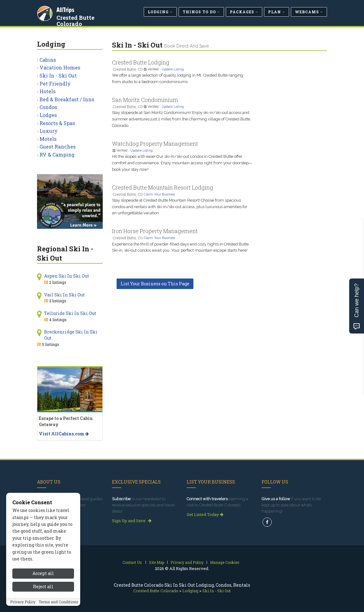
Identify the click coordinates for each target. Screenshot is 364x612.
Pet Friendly (55, 84)
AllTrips (66, 9)
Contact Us (132, 562)
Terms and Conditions (58, 602)
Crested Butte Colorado (76, 20)
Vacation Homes (60, 67)
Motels (48, 139)
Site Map (157, 562)
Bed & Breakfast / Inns (67, 99)
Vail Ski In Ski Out (64, 295)
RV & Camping (57, 155)
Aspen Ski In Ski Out (67, 276)
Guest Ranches (58, 147)
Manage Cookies (225, 562)
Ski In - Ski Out (58, 75)
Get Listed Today (205, 514)
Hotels (48, 91)
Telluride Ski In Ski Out (70, 313)
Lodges (48, 115)
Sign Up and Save (132, 521)
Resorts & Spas (57, 123)
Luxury (49, 131)
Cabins (48, 60)
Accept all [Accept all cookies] (43, 573)
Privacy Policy (23, 602)
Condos (48, 107)
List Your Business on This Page (155, 284)
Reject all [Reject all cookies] (43, 587)
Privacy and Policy (187, 562)
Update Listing (173, 69)
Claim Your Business (159, 194)
